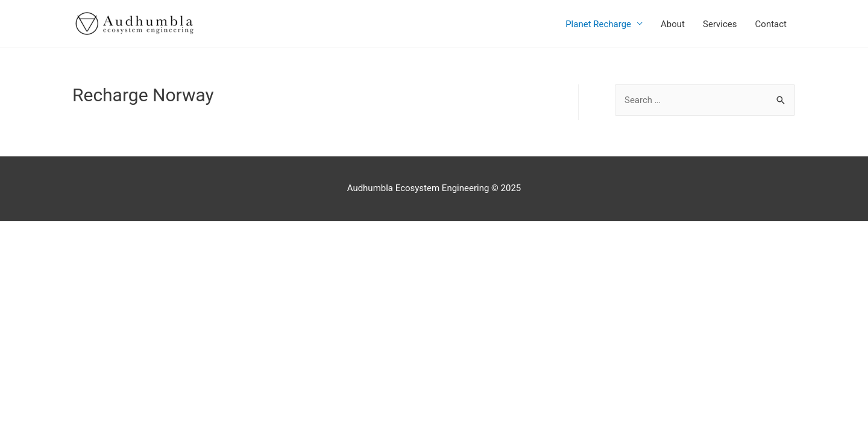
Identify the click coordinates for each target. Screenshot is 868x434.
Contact (771, 24)
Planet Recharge (598, 24)
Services (720, 24)
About (673, 24)
